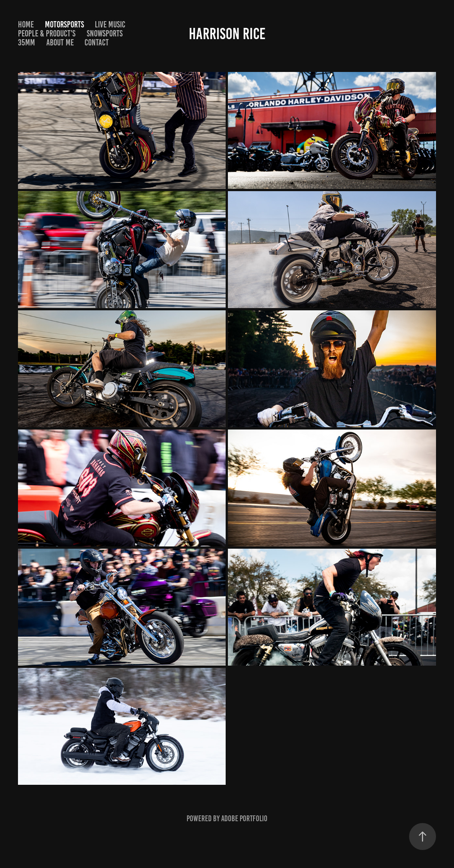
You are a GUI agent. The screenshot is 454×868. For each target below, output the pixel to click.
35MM (27, 43)
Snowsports (105, 34)
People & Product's (47, 34)
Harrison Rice (227, 34)
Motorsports (65, 25)
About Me (60, 43)
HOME (26, 25)
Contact (97, 43)
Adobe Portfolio (244, 819)
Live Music (110, 25)
